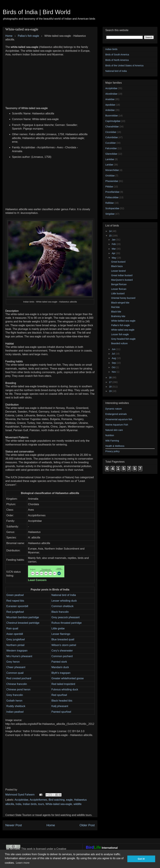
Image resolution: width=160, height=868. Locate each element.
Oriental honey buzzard (123, 298)
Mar (114, 249)
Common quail (15, 673)
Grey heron (13, 662)
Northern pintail (15, 645)
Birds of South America (117, 55)
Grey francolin (15, 695)
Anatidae (110, 99)
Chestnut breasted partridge (23, 623)
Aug (114, 358)
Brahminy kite (118, 316)
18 (111, 387)
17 (111, 382)
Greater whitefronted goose (67, 678)
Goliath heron (14, 701)
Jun (114, 349)
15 (111, 236)
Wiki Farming (112, 441)
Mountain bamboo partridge (23, 617)
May (114, 258)
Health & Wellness (115, 446)
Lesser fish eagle (120, 334)
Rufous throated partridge (66, 623)
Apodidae (110, 105)
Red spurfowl (59, 695)
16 (111, 377)
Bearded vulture (119, 343)
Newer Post (14, 825)
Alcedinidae (111, 94)
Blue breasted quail (63, 639)
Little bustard (118, 293)
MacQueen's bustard (122, 280)
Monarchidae (112, 170)
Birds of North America (117, 60)
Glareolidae (111, 154)
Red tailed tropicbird (63, 684)
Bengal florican (119, 284)
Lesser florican (119, 289)
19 (111, 391)
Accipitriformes (38, 800)
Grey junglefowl (15, 639)
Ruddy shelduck (16, 706)
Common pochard (62, 656)
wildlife (77, 804)
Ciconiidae (111, 132)
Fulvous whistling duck (65, 689)
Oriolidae (110, 176)
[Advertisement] (50, 80)
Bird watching (57, 800)
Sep (114, 363)
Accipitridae (21, 800)
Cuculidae (110, 143)
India (18, 804)
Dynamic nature (113, 409)
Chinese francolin (17, 684)
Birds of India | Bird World (37, 12)
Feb (114, 244)
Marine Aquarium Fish (117, 425)
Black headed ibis (62, 701)
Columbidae (112, 137)
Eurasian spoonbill (17, 606)
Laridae (109, 165)
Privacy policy (112, 451)
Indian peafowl (15, 712)
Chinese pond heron (18, 689)
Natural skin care (114, 430)
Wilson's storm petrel (64, 645)
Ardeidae (110, 110)
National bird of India (64, 595)
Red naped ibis (15, 601)
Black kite (116, 312)
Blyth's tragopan (61, 673)
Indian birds (30, 804)
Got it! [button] (141, 859)
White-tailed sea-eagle (59, 804)
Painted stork (59, 662)
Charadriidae (112, 127)
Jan (114, 240)
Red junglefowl (15, 612)
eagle (69, 800)
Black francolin (60, 612)
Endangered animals (116, 414)
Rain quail (12, 628)
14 (111, 231)
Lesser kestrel (118, 271)
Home (51, 825)
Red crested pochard (19, 678)
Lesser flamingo (61, 634)
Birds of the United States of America (124, 66)
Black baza (117, 266)
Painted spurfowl (61, 712)
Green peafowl (15, 595)
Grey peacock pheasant (65, 617)
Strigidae (110, 214)
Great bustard (118, 262)
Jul (113, 354)
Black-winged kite (120, 303)
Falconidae (111, 148)
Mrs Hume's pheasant (19, 656)
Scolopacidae (112, 208)
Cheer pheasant (16, 667)
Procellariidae (112, 192)
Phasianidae (112, 181)
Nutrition (110, 435)
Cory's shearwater (62, 651)
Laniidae (110, 159)
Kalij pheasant (60, 706)
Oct (114, 367)
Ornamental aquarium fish (119, 419)
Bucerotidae (112, 116)
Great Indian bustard (122, 275)
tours (41, 804)
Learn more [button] (23, 863)
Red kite (115, 307)
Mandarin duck (60, 667)
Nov (114, 372)
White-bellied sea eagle (123, 321)
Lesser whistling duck (64, 601)
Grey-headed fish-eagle (123, 339)
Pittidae (109, 187)
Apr (114, 253)
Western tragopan (17, 651)
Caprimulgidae (113, 121)
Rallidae (110, 203)
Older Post (87, 825)
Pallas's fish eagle (120, 325)
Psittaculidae (112, 197)
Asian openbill (15, 634)
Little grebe (58, 628)
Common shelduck (62, 606)
